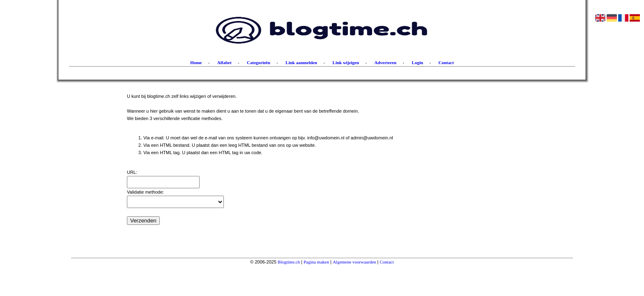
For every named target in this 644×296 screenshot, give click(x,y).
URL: (132, 172)
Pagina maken (316, 262)
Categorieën (259, 62)
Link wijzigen (346, 62)
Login (418, 62)
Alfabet (224, 62)
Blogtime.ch (289, 262)
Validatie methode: (145, 192)
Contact (446, 62)
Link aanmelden (301, 62)
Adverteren (386, 62)
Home (196, 62)
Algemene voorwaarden (354, 262)
